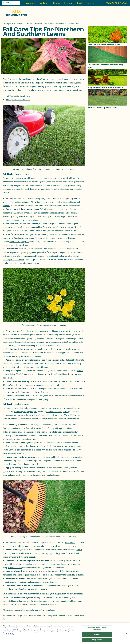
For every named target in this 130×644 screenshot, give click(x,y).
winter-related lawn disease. (73, 575)
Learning (68, 3)
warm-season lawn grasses (57, 412)
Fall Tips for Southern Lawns (18, 99)
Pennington (7, 24)
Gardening (44, 3)
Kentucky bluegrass (13, 185)
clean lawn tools (65, 396)
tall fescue (26, 185)
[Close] (127, 633)
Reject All (97, 635)
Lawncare (30, 3)
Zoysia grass (32, 412)
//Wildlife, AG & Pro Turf (117, 3)
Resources (39, 24)
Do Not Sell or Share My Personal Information (97, 628)
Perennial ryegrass (29, 564)
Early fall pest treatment (19, 450)
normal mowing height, (13, 575)
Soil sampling (70, 542)
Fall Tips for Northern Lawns (18, 96)
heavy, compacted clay (39, 553)
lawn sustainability (48, 338)
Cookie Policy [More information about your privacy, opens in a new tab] (10, 634)
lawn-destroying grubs (20, 241)
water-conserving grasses (44, 342)
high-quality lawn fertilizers (45, 349)
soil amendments (50, 209)
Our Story (91, 3)
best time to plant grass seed (41, 331)
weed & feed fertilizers (50, 360)
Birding (57, 3)
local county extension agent (60, 256)
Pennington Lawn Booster (14, 259)
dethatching (37, 227)
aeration (26, 227)
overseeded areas (15, 568)
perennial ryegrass (42, 185)
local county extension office (23, 439)
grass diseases (42, 392)
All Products (18, 24)
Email (79, 3)
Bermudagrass (20, 412)
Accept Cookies (97, 640)
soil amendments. (70, 546)
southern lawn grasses (50, 408)
